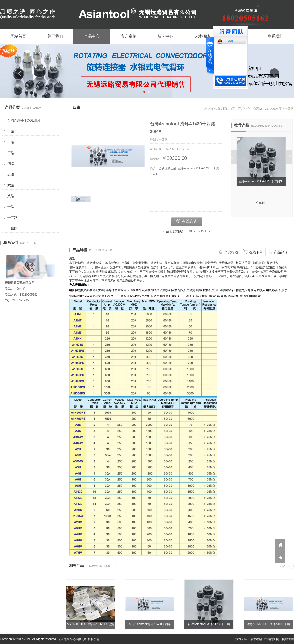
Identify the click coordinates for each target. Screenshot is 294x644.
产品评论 (278, 252)
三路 (11, 153)
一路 (11, 131)
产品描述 (228, 252)
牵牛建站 (256, 639)
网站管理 (288, 639)
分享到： (262, 203)
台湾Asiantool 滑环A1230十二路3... (262, 181)
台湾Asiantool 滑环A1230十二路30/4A (209, 625)
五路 (11, 174)
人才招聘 (202, 36)
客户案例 (129, 36)
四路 (11, 164)
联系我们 (276, 36)
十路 (11, 207)
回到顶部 (280, 557)
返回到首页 (280, 545)
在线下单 (253, 252)
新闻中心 (165, 36)
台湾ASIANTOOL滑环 (24, 120)
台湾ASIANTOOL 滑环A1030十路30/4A (268, 625)
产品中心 (92, 36)
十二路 (12, 218)
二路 (11, 142)
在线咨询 (187, 221)
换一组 (287, 566)
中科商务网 (272, 639)
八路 (11, 196)
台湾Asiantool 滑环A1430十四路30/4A (150, 625)
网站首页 (18, 36)
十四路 (12, 228)
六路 (11, 185)
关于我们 (55, 36)
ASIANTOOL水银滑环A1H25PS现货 (90, 624)
